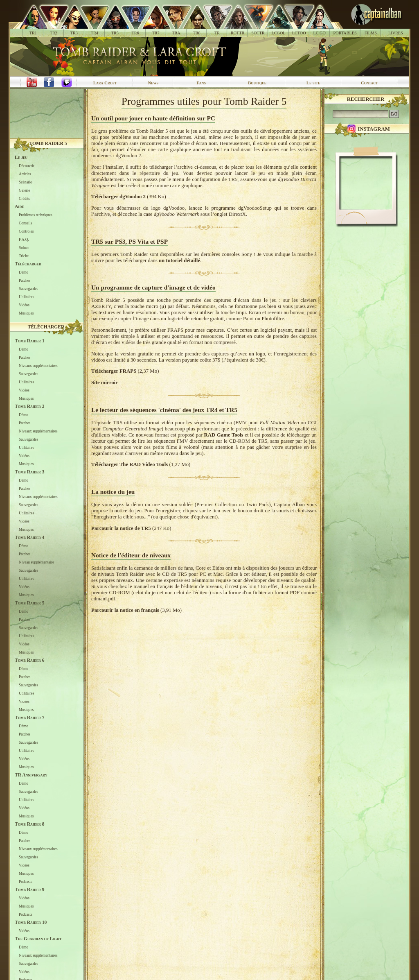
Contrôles (26, 231)
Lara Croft (105, 83)
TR (217, 33)
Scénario (26, 182)
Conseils (25, 223)
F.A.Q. (24, 240)
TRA (176, 33)
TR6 (135, 33)
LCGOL (279, 33)
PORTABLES (345, 33)
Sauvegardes (28, 289)
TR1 (33, 33)
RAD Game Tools (223, 435)
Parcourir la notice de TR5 (121, 528)
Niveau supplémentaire (36, 562)
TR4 (95, 33)
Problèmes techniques (36, 215)
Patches (25, 281)
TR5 (115, 33)
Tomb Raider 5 (48, 143)
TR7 (155, 33)
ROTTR (238, 33)
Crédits (24, 199)
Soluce (24, 248)
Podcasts (26, 882)
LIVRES (396, 33)
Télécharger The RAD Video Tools (130, 464)
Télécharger (46, 327)
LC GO (319, 33)
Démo (24, 272)
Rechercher (366, 99)
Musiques (26, 313)
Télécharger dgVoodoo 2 (118, 197)
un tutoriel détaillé (179, 260)
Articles (25, 174)
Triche (24, 256)
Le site (313, 83)
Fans (201, 83)
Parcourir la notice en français (125, 610)
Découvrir (27, 166)
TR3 (74, 33)
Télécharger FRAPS (114, 371)
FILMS (371, 33)
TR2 (54, 33)
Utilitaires (26, 297)
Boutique (257, 83)
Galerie (24, 190)
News (153, 83)
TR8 (196, 33)
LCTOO (299, 33)
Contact (369, 83)
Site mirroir (105, 382)
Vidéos (24, 305)
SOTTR (258, 33)
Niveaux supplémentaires (38, 366)
